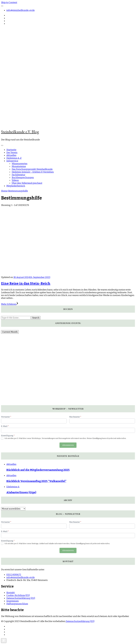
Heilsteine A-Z (14, 158)
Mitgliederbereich (16, 186)
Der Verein (12, 152)
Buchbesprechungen (23, 178)
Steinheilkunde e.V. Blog (20, 132)
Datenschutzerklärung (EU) (21, 598)
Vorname (6, 417)
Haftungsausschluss (17, 604)
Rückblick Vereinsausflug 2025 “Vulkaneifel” (36, 481)
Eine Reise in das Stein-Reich (26, 283)
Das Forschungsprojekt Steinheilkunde (32, 169)
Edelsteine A (13, 487)
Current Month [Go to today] (10, 332)
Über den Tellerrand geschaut (27, 183)
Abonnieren (68, 445)
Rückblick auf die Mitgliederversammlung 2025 (38, 470)
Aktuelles (11, 155)
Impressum (13, 601)
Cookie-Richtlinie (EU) (18, 595)
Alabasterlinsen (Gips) (21, 492)
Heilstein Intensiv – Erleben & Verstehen (33, 172)
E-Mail (5, 426)
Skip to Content (9, 2)
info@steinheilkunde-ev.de (21, 10)
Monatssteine (19, 166)
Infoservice (12, 161)
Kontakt (11, 593)
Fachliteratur (18, 175)
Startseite (11, 150)
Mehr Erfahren (10, 304)
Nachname (75, 417)
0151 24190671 (14, 575)
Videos (15, 180)
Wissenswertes (20, 164)
